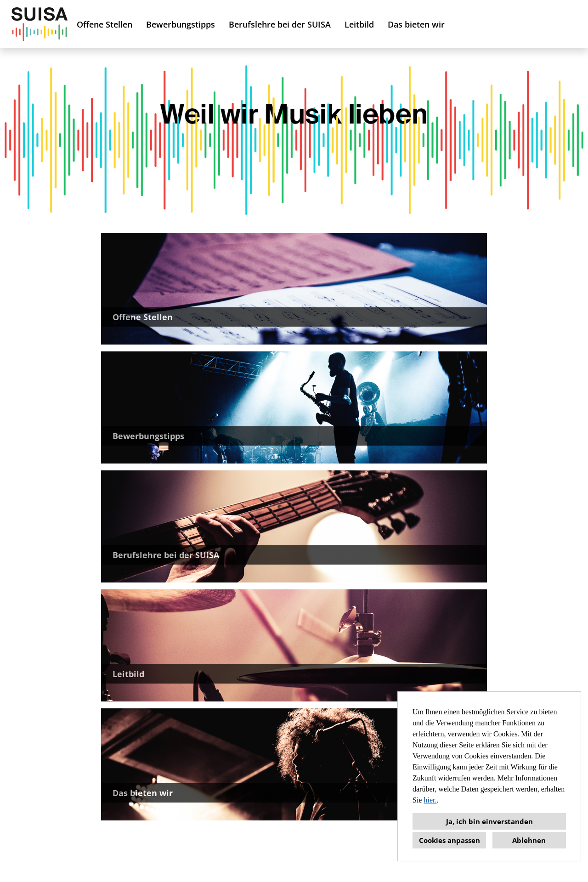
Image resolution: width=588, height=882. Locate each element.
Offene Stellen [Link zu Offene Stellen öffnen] (105, 24)
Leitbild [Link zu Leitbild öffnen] (359, 24)
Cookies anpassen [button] (449, 840)
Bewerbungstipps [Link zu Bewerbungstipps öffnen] (181, 24)
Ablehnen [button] (529, 840)
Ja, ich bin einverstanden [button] (489, 821)
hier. (430, 800)
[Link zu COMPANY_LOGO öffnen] (40, 24)
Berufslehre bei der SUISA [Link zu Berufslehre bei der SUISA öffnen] (280, 24)
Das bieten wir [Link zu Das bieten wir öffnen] (416, 24)
